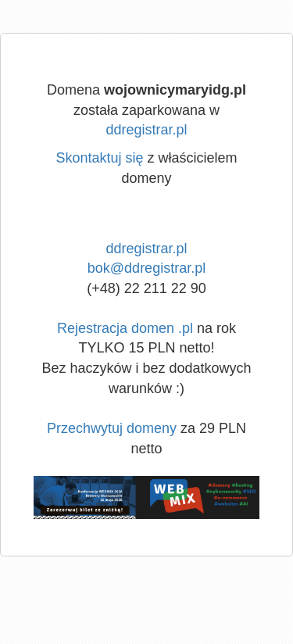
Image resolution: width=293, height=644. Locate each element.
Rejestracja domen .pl (125, 328)
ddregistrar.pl (146, 130)
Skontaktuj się (99, 158)
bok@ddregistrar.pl (146, 268)
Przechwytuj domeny (112, 428)
